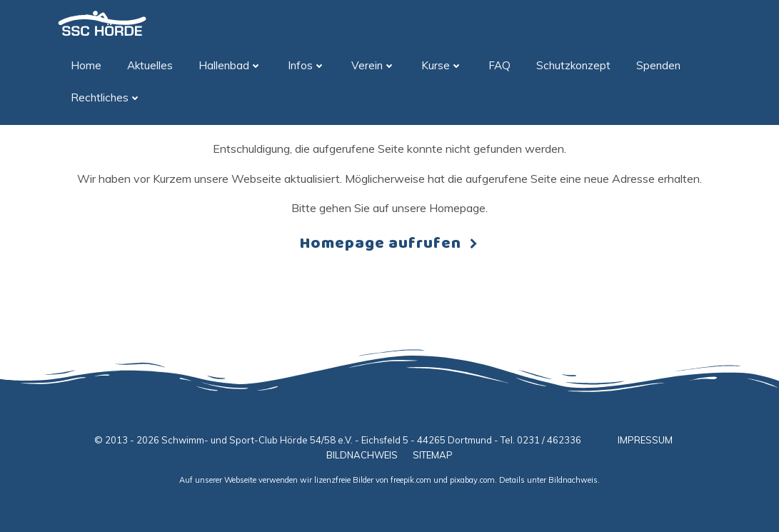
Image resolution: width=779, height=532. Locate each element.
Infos (307, 65)
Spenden (658, 65)
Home (86, 65)
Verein (373, 65)
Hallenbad (230, 65)
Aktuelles (150, 65)
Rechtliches (106, 97)
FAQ (499, 65)
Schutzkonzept (573, 65)
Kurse (442, 65)
